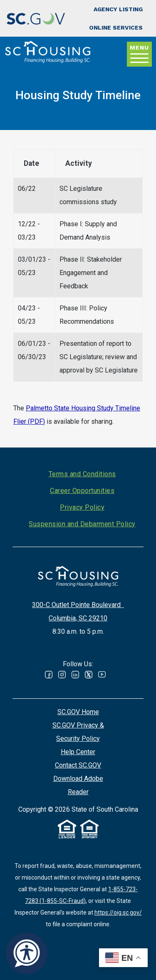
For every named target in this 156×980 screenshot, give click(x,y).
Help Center (78, 752)
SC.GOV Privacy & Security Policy (78, 732)
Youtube (102, 675)
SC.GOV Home (78, 712)
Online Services (116, 27)
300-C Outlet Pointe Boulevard (78, 605)
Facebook (49, 675)
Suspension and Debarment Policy (82, 524)
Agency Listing (118, 9)
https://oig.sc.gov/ (118, 912)
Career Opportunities (82, 491)
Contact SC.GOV (78, 765)
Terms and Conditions (82, 474)
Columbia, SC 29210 (78, 618)
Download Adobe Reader (78, 785)
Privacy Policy (82, 507)
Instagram (62, 675)
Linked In (75, 675)
